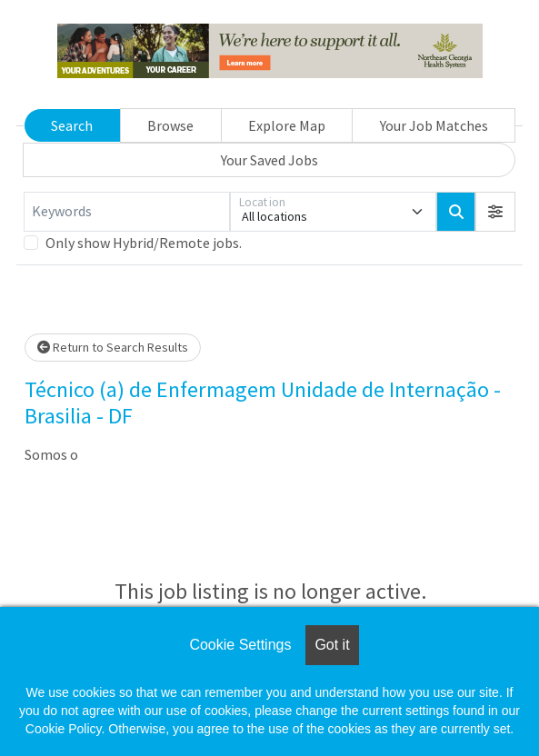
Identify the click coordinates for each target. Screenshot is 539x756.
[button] (495, 212)
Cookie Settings (240, 645)
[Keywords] (127, 212)
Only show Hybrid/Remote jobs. (144, 243)
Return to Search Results (113, 347)
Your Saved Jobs (269, 160)
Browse (170, 125)
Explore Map (287, 125)
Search (72, 125)
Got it (332, 645)
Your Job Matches (434, 125)
